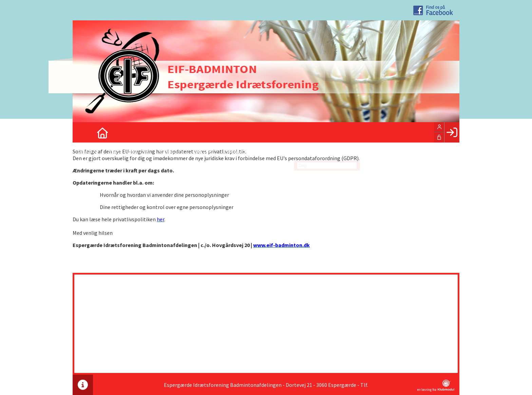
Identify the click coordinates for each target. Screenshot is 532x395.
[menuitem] (83, 132)
